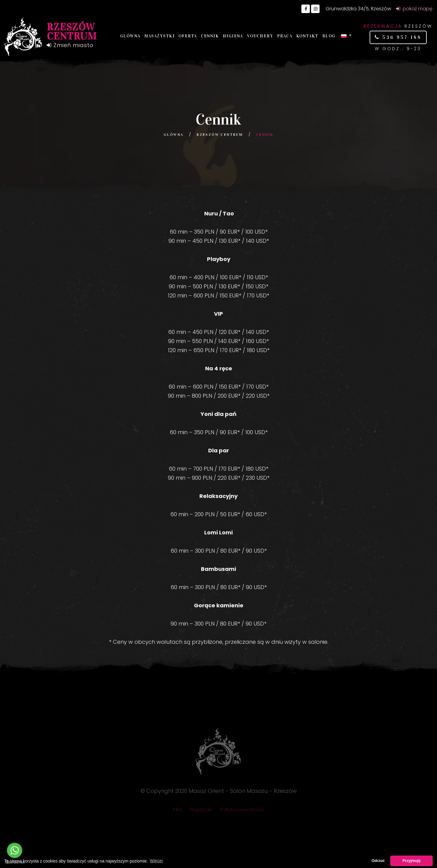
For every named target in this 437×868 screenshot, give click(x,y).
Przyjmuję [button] (412, 861)
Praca (285, 36)
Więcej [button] (156, 861)
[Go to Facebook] (306, 9)
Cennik (210, 36)
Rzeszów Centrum (220, 135)
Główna (130, 36)
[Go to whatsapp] (15, 850)
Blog (329, 36)
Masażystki (160, 36)
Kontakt (307, 36)
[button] (346, 36)
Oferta (188, 36)
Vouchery (260, 36)
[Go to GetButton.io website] (15, 862)
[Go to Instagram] (315, 9)
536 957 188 (401, 37)
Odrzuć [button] (378, 861)
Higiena (233, 36)
